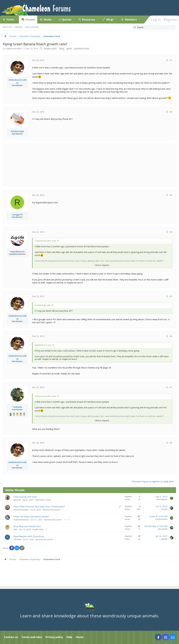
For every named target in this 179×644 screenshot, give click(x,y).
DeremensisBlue (21, 510)
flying (62, 48)
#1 (171, 60)
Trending (19, 27)
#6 (171, 336)
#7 (171, 387)
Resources (88, 20)
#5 (171, 296)
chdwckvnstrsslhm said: (45, 241)
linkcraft (17, 500)
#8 (171, 443)
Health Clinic (38, 529)
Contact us (11, 637)
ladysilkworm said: (43, 345)
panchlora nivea (82, 48)
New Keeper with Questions (29, 536)
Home (10, 20)
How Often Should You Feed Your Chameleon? (39, 506)
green (69, 48)
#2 (171, 112)
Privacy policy (54, 637)
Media (48, 20)
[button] (17, 20)
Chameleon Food (43, 500)
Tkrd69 (164, 509)
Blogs (110, 20)
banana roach (50, 48)
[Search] (154, 27)
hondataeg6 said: (43, 305)
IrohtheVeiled (161, 519)
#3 (171, 195)
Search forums (32, 27)
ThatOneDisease (21, 520)
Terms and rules (32, 637)
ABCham (18, 539)
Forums (30, 20)
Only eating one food (25, 497)
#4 (171, 232)
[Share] (167, 60)
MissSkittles (162, 499)
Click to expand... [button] (102, 265)
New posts (7, 27)
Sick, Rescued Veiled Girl (27, 526)
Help (69, 637)
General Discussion (51, 510)
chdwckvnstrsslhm (14, 48)
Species (67, 20)
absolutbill (163, 529)
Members (131, 20)
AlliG (15, 529)
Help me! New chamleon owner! (31, 516)
